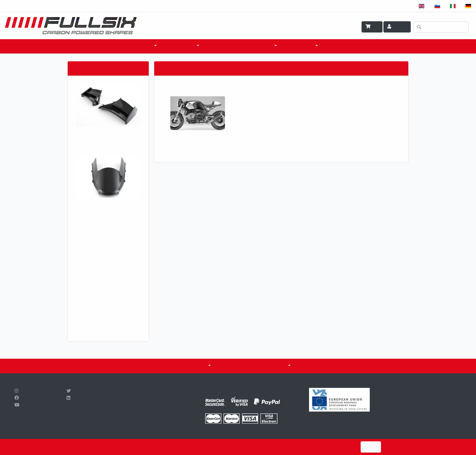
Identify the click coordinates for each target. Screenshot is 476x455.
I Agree (371, 447)
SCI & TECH (262, 46)
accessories (181, 46)
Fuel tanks (274, 366)
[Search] (441, 27)
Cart (372, 27)
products (141, 46)
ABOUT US (196, 366)
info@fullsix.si (127, 412)
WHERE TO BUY (225, 46)
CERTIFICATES (236, 366)
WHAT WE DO (300, 46)
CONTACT (337, 46)
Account (397, 27)
